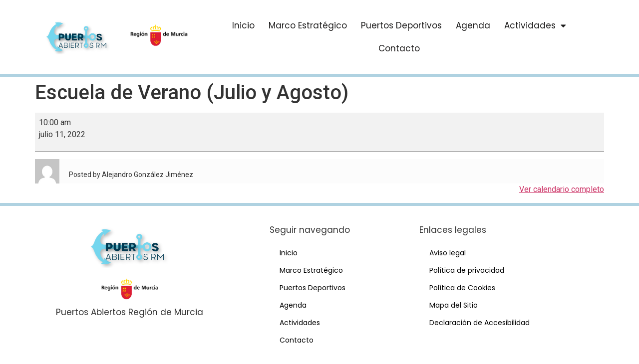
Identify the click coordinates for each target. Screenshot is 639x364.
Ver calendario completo (562, 189)
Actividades (535, 26)
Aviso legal (448, 253)
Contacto (399, 48)
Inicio (243, 25)
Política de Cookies (462, 288)
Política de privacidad (467, 270)
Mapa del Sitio (454, 305)
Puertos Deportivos (401, 25)
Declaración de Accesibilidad (479, 323)
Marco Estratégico (308, 25)
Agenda (473, 25)
